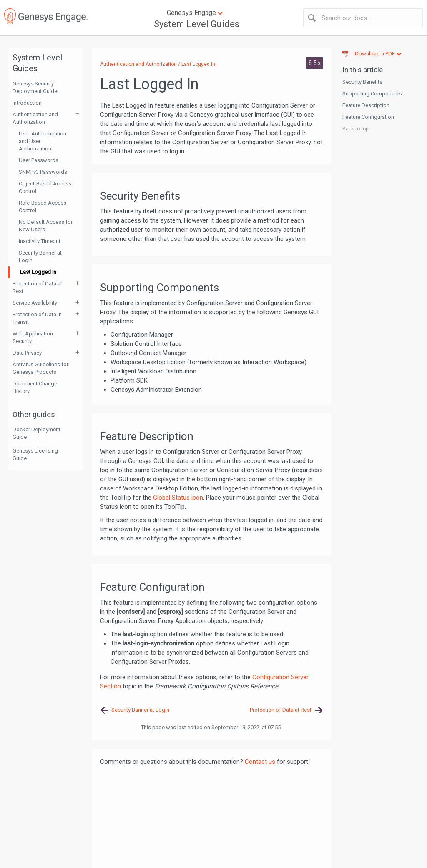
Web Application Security (33, 337)
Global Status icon (178, 498)
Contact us (260, 762)
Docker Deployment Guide (36, 433)
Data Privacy (27, 353)
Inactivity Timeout (40, 241)
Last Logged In (38, 272)
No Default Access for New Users (46, 226)
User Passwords (39, 160)
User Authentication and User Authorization (43, 141)
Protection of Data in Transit (37, 318)
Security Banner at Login (40, 256)
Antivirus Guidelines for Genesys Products (40, 368)
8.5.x (315, 63)
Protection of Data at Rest (37, 287)
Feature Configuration (368, 117)
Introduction (27, 103)
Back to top (355, 129)
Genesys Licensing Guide (35, 454)
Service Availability (35, 303)
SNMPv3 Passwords (43, 172)
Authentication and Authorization (35, 118)
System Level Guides (197, 24)
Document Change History (35, 387)
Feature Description (366, 105)
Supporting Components (372, 94)
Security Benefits (362, 82)
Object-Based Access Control (45, 187)
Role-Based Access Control (43, 206)
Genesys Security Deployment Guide (35, 87)
